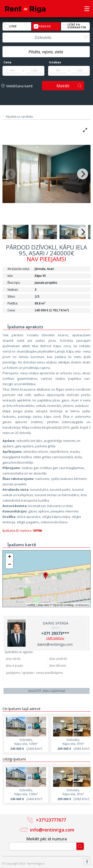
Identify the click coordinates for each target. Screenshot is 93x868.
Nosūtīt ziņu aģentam (47, 691)
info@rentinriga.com (52, 830)
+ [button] (10, 557)
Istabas (55, 62)
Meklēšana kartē (19, 86)
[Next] (83, 174)
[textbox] (46, 52)
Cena (7, 62)
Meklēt (63, 86)
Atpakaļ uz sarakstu (19, 117)
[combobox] (46, 38)
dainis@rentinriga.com (55, 644)
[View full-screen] (85, 130)
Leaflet (31, 605)
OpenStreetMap (63, 605)
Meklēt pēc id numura (46, 839)
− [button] (10, 565)
